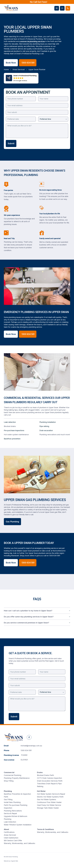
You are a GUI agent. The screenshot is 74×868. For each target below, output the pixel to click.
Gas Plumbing (12, 522)
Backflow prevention (12, 439)
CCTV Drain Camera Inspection (49, 778)
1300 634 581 (54, 556)
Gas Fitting (8, 799)
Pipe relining (44, 426)
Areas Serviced (10, 835)
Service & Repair (10, 813)
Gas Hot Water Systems (46, 799)
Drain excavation (46, 430)
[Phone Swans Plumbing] (68, 8)
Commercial (9, 772)
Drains (40, 772)
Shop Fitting (9, 781)
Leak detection (10, 422)
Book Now (11, 63)
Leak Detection (10, 822)
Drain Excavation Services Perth (50, 781)
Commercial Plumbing (13, 775)
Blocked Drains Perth (45, 775)
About (6, 829)
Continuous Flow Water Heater (49, 802)
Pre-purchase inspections (14, 430)
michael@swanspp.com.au (31, 746)
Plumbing (8, 791)
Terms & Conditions (45, 829)
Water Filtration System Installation (18, 825)
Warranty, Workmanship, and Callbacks (19, 843)
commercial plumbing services (32, 41)
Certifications (9, 832)
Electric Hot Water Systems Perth (50, 797)
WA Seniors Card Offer (13, 841)
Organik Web (14, 861)
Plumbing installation (48, 422)
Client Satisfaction (11, 838)
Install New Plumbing (12, 802)
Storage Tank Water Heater (48, 808)
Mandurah (15, 556)
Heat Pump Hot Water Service (49, 805)
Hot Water (41, 791)
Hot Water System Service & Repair (51, 794)
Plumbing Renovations (13, 811)
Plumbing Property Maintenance (17, 778)
